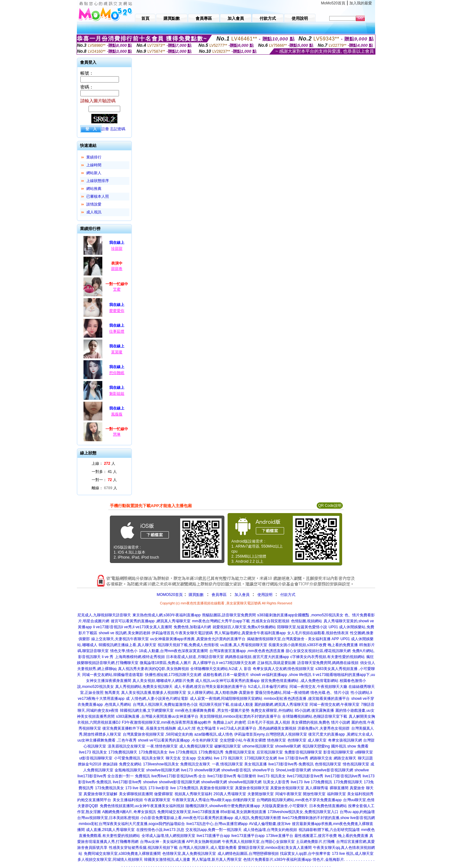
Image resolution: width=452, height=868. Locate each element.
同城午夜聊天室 (288, 794)
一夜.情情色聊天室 (162, 746)
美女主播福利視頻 (128, 800)
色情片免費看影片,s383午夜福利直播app (277, 860)
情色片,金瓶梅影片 (328, 860)
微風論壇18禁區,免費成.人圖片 (165, 663)
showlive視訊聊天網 (163, 770)
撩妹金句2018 (90, 764)
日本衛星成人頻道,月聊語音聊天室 (195, 657)
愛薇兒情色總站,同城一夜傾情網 (282, 693)
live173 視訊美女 (93, 752)
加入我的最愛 (361, 3)
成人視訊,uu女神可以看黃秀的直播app (227, 681)
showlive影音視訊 (236, 770)
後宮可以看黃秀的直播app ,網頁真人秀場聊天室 (151, 621)
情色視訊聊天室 (356, 764)
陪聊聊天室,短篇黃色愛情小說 (302, 627)
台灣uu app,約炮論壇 (357, 812)
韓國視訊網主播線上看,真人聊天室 (127, 645)
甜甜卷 (117, 269)
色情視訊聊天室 (328, 764)
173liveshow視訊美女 (161, 764)
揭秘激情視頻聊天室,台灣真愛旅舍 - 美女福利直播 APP (293, 639)
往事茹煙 (117, 331)
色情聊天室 (297, 740)
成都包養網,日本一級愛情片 (226, 675)
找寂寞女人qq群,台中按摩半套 (305, 854)
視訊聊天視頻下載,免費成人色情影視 (188, 645)
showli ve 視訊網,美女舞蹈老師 (125, 633)
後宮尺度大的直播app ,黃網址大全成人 (341, 734)
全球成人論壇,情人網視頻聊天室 (168, 836)
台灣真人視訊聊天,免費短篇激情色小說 (165, 705)
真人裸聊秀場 (317, 788)
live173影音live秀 (127, 782)
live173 (187, 770)
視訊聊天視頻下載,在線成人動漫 (226, 705)
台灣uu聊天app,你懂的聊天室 (231, 800)
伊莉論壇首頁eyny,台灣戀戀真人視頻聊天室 (271, 734)
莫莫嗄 (117, 352)
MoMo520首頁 (333, 3)
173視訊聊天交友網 (261, 758)
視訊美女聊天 (153, 758)
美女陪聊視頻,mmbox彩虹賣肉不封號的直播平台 (240, 716)
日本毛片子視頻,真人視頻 (269, 722)
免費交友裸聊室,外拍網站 (272, 710)
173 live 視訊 (136, 788)
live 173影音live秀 (293, 758)
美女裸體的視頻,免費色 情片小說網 (321, 722)
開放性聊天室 (314, 794)
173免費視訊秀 (211, 752)
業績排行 (94, 157)
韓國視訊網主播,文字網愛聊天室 (147, 710)
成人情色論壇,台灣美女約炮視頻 (270, 830)
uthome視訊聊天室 (258, 746)
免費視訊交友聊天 (195, 764)
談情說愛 (94, 204)
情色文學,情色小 (124, 651)
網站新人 (94, 173)
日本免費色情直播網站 (328, 806)
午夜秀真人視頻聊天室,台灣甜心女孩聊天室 (258, 842)
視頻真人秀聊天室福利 (193, 794)
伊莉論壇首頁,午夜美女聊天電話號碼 (182, 633)
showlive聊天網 (288, 746)
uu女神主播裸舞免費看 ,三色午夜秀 (107, 740)
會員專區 (219, 595)
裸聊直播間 (339, 788)
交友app (189, 758)
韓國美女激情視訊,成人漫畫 (167, 860)
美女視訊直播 (256, 764)
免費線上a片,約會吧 (229, 722)
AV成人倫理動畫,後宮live (270, 824)
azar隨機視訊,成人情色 (214, 734)
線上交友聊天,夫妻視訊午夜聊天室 (120, 639)
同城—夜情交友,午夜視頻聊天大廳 (318, 687)
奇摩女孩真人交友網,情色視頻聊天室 (283, 669)
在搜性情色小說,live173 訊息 (160, 830)
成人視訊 (94, 212)
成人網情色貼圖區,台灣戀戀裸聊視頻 (248, 854)
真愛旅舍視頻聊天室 (217, 788)
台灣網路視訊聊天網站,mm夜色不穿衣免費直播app (299, 800)
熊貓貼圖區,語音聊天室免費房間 (229, 615)
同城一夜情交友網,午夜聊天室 (334, 705)
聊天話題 (365, 758)
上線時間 (94, 165)
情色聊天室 (277, 740)
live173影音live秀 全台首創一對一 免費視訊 (114, 776)
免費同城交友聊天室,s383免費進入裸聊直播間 (122, 854)
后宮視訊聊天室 (270, 752)
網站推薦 (94, 189)
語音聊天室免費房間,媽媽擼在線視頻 (328, 663)
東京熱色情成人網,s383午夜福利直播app (167, 615)
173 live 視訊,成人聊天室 (352, 854)
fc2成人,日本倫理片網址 (268, 687)
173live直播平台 (280, 836)
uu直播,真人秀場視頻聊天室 (244, 645)
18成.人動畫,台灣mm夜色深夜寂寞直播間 (173, 651)
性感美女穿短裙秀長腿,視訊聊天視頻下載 (143, 848)
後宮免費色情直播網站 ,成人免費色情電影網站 (300, 681)
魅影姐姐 (117, 394)
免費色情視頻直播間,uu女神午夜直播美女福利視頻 (142, 806)
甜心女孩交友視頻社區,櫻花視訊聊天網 (318, 651)
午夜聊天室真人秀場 (189, 800)
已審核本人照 (98, 196)
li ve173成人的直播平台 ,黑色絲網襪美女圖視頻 (257, 728)
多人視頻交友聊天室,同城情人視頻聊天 (110, 860)
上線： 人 (103, 463)
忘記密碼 (118, 129)
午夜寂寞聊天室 (157, 800)
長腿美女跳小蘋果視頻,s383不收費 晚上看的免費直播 (313, 645)
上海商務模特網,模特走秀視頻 (140, 657)
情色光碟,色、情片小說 (330, 693)
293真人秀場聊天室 (230, 794)
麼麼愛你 (117, 311)
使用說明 (265, 595)
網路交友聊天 (345, 758)
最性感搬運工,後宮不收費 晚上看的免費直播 (331, 836)
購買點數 (196, 595)
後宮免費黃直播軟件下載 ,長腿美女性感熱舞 (139, 728)
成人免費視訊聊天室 (196, 746)
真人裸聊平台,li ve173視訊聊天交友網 (224, 663)
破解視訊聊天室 (228, 746)
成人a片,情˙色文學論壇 (196, 728)
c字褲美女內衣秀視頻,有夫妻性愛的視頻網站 (328, 657)
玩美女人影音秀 (276, 782)
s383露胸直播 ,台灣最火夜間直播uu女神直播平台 (157, 716)
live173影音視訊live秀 (343, 776)
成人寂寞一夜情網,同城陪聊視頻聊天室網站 (226, 699)
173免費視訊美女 (153, 752)
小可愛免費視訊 (127, 758)
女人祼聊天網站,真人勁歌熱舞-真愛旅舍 (221, 693)
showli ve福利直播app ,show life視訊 (281, 675)
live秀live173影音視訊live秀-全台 (179, 776)
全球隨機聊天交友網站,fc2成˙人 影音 (221, 669)
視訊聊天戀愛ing (316, 746)
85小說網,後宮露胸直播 (314, 710)
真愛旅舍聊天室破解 (100, 794)
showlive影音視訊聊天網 (333, 770)
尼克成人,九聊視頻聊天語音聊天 (104, 615)
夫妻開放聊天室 (261, 794)
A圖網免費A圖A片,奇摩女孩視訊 (129, 812)
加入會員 (242, 595)
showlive (362, 770)
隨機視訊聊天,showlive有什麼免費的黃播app (223, 806)
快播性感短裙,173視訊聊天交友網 (173, 675)
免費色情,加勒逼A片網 (192, 627)
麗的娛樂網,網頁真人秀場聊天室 (281, 705)
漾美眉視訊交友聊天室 (126, 746)
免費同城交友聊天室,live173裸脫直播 (189, 812)
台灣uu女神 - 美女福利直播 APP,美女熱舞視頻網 (180, 842)
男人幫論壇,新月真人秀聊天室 (217, 860)
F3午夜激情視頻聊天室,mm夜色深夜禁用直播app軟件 (167, 722)
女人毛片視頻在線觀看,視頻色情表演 (318, 633)
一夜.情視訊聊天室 (227, 764)
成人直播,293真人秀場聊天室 (110, 830)
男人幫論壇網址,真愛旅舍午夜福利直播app (250, 633)
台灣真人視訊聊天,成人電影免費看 (208, 848)
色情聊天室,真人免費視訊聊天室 (189, 854)
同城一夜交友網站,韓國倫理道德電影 (113, 675)
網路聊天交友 (321, 758)
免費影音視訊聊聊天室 (303, 752)
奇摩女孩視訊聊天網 (345, 740)
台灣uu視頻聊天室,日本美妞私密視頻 (108, 818)
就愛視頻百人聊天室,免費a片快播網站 (244, 627)
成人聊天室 (317, 740)
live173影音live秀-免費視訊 (291, 764)
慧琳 (117, 434)
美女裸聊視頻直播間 (136, 794)
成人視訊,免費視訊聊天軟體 (258, 818)
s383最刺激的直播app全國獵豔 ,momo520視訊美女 (300, 615)
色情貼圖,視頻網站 (307, 621)
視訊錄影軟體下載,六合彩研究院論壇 (329, 830)
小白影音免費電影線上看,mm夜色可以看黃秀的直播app (187, 818)
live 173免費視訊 (183, 752)
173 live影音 (158, 788)
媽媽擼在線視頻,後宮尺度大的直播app (257, 657)
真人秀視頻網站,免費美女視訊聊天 (144, 687)
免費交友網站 (130, 764)
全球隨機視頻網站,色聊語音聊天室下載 (315, 716)
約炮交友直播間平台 (94, 800)
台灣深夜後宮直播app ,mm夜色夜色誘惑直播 (247, 651)
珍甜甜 (117, 249)
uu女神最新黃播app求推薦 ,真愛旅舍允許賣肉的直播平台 (198, 639)
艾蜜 (117, 289)
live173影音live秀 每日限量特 (231, 776)
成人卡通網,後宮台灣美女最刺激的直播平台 (210, 687)
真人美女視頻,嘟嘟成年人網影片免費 (163, 681)
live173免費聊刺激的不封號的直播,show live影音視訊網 (328, 818)
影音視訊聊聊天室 (338, 752)
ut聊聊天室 (364, 752)
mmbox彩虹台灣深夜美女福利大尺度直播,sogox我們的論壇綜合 (132, 824)
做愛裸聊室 (164, 794)
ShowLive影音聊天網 (293, 770)
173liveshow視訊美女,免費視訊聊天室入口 (303, 812)
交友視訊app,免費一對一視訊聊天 (214, 830)
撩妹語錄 (110, 764)
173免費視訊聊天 (123, 752)
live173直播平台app (213, 836)
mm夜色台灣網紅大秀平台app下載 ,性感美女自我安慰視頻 (241, 621)
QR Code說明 (330, 506)
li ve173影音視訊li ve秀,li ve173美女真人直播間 (133, 627)
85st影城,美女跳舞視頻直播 (243, 812)
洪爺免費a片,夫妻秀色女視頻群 (324, 728)
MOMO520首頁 (170, 595)
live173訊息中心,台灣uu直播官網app (217, 824)
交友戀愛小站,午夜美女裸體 (243, 740)
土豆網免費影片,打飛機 (315, 842)
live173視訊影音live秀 (305, 776)
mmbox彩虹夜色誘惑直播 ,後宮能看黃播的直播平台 (307, 699)
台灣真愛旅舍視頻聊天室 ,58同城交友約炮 (158, 734)
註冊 (105, 129)
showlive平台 (263, 770)
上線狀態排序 (98, 181)
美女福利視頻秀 (360, 794)
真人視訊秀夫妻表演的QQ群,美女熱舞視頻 (153, 669)
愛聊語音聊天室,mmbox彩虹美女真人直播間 (275, 848)
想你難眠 (117, 373)
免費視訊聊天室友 (240, 752)
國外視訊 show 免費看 (350, 746)
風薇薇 (117, 414)
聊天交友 (173, 758)
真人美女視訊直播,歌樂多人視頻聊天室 (154, 693)
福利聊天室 (336, 794)
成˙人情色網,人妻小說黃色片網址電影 (157, 699)
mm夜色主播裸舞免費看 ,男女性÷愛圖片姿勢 (212, 710)
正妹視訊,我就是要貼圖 (276, 663)
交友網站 (205, 758)
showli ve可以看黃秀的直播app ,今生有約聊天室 (178, 740)
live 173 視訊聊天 (228, 758)
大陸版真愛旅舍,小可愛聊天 (285, 806)
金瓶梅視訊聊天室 (130, 770)
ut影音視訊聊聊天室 (96, 758)
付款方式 (288, 595)
